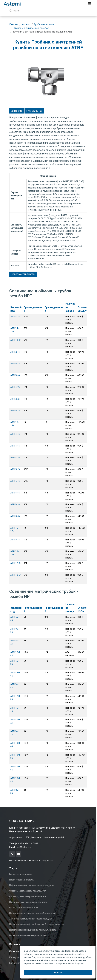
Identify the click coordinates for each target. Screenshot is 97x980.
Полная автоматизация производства (28, 902)
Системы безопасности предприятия (28, 891)
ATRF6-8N (15, 504)
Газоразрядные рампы (21, 874)
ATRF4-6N (15, 446)
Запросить (17, 111)
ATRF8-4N (15, 540)
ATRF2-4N (15, 352)
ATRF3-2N (15, 317)
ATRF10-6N (16, 575)
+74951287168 (34, 111)
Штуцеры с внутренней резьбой (31, 28)
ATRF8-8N (15, 516)
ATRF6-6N (15, 493)
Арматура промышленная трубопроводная (31, 919)
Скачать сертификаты (23, 274)
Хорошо (58, 972)
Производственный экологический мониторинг (33, 913)
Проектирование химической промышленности (33, 930)
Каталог (26, 24)
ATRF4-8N (15, 457)
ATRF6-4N (15, 364)
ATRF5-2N (15, 469)
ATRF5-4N (15, 481)
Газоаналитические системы (24, 908)
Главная (14, 24)
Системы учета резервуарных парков (28, 896)
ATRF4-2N (15, 387)
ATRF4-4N (15, 434)
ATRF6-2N (15, 411)
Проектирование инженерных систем (28, 935)
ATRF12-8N (16, 563)
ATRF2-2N (15, 399)
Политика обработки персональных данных (31, 861)
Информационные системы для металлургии (32, 885)
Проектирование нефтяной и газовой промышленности (37, 924)
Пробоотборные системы (22, 880)
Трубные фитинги (44, 24)
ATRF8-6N (15, 375)
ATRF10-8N (16, 340)
